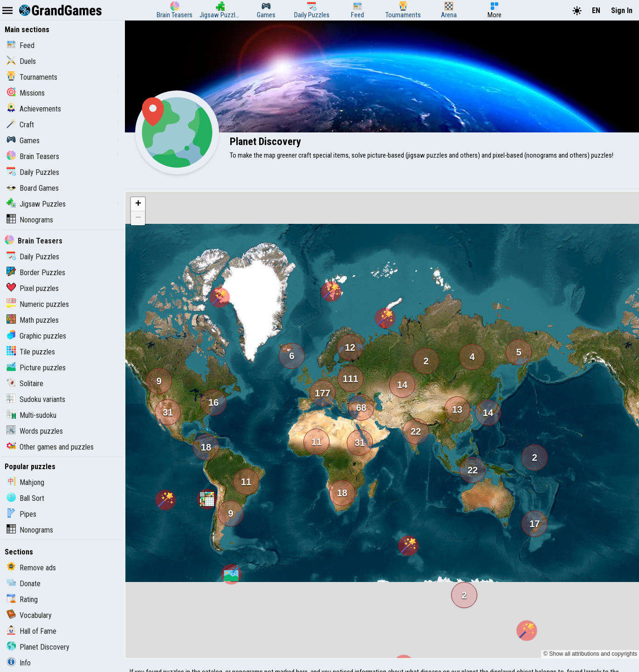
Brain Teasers (33, 156)
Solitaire (25, 384)
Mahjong (25, 482)
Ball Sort (25, 498)
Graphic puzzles (36, 336)
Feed (21, 45)
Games (23, 141)
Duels (21, 61)
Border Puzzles (36, 273)
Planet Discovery (38, 647)
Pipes (21, 514)
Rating (22, 599)
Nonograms (30, 220)
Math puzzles (33, 320)
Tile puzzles (31, 352)
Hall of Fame (31, 631)
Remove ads (31, 568)
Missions (26, 93)
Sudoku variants (36, 399)
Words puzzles (35, 431)
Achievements (34, 109)
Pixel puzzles (33, 288)
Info (19, 663)
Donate (24, 584)
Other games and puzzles (50, 447)
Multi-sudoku (31, 415)
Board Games (33, 188)
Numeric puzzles (38, 304)
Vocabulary (29, 615)
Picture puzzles (36, 368)
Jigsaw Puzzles (36, 204)
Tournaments (32, 77)
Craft (20, 125)
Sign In (622, 10)
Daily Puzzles (33, 172)
